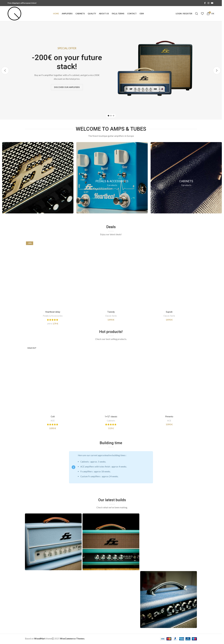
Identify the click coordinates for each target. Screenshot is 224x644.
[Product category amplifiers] (38, 178)
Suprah (169, 312)
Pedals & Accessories (53, 316)
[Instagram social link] (208, 3)
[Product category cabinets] (186, 178)
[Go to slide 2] (111, 116)
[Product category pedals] (112, 178)
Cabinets (111, 421)
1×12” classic (111, 417)
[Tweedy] (111, 275)
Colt (53, 417)
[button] (5, 70)
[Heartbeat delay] (53, 275)
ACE (53, 421)
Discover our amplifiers (68, 87)
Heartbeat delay (53, 312)
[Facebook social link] (205, 3)
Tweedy (111, 312)
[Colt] (53, 380)
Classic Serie (111, 316)
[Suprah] (169, 275)
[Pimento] (169, 380)
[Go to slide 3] (114, 116)
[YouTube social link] (212, 3)
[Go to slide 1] (108, 116)
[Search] (197, 14)
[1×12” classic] (111, 380)
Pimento (169, 417)
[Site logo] (14, 13)
